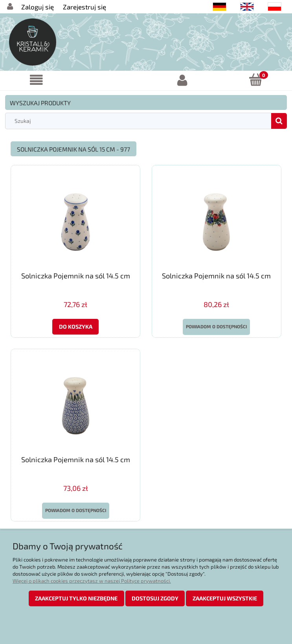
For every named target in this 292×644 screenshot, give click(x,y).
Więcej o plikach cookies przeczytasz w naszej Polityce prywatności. (92, 581)
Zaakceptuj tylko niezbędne (76, 598)
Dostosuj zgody (155, 598)
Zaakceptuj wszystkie (225, 598)
